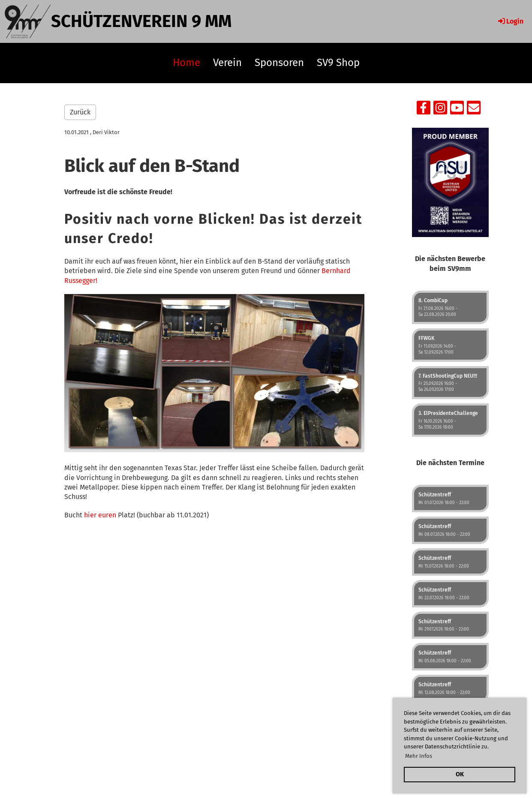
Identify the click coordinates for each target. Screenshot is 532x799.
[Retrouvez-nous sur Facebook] (424, 110)
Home (186, 63)
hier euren (100, 515)
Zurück (80, 112)
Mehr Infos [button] (419, 756)
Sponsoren (279, 63)
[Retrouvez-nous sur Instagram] (440, 110)
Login (510, 21)
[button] (451, 307)
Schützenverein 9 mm (141, 21)
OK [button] (460, 774)
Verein (227, 63)
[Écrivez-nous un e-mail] (474, 110)
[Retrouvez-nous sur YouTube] (457, 110)
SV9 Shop (338, 63)
